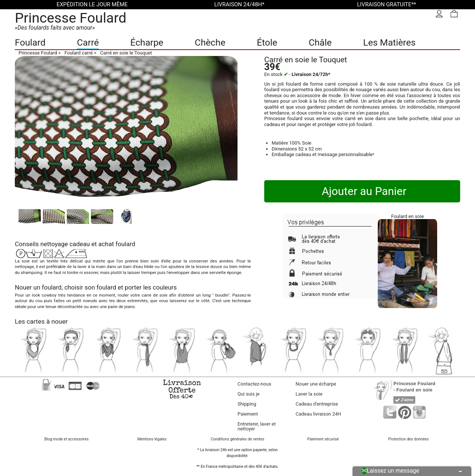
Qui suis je (248, 394)
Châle (320, 42)
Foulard (30, 42)
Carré (88, 42)
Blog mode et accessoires (67, 439)
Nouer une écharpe (316, 384)
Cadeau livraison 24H (319, 414)
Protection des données (408, 439)
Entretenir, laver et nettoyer (257, 426)
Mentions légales (152, 439)
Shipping (247, 404)
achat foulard (117, 244)
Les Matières (389, 42)
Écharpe (147, 42)
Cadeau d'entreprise (317, 404)
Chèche (210, 42)
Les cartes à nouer (41, 321)
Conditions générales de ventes (237, 439)
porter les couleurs (151, 287)
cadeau (80, 244)
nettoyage (54, 244)
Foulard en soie (407, 216)
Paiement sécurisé (323, 439)
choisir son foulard (90, 287)
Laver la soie (309, 394)
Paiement (248, 414)
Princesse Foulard (71, 18)
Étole (267, 42)
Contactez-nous (254, 384)
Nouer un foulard (38, 287)
